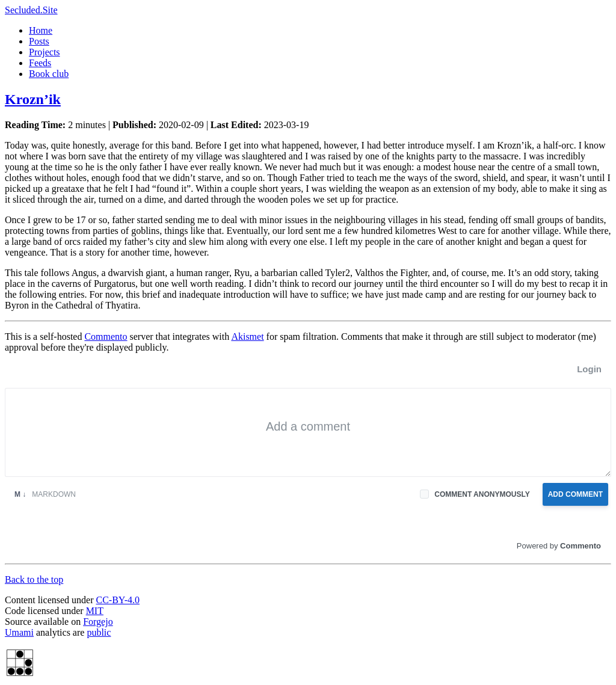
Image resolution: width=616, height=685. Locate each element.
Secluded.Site (31, 10)
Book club (49, 74)
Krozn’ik (33, 99)
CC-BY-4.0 (118, 600)
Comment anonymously (482, 494)
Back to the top (34, 579)
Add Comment (575, 494)
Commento (106, 336)
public (99, 632)
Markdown (45, 494)
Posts (39, 41)
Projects (45, 52)
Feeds (40, 63)
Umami (19, 632)
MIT (95, 611)
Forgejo (98, 622)
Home (41, 30)
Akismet (247, 336)
